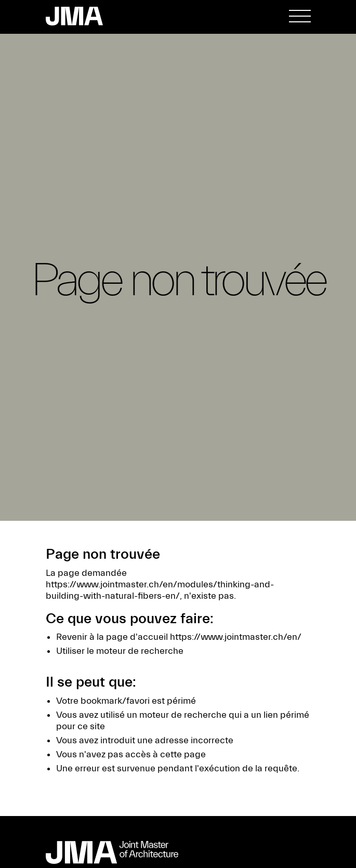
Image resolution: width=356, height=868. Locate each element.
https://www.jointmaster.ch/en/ (236, 637)
